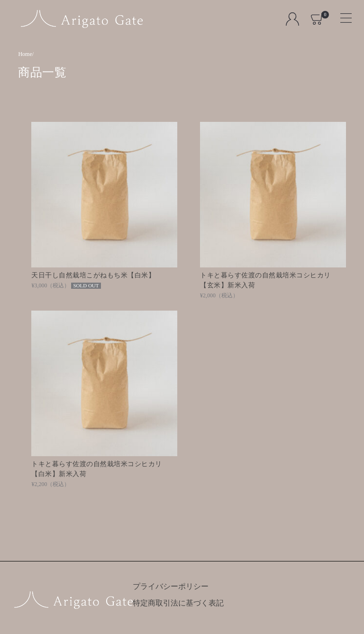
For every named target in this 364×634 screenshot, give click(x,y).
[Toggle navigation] (342, 15)
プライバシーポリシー (171, 586)
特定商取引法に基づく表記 (178, 603)
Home (25, 54)
